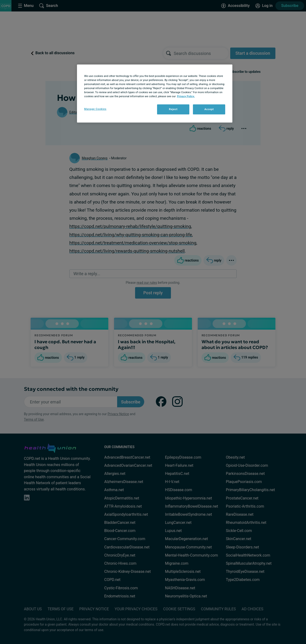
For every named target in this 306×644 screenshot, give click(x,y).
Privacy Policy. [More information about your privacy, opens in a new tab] (186, 96)
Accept (209, 109)
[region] (155, 94)
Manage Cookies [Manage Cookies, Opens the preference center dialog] (95, 109)
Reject (173, 109)
